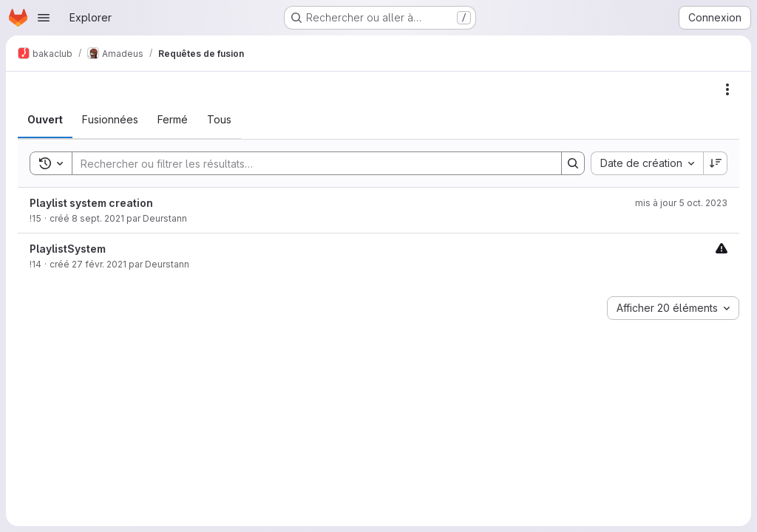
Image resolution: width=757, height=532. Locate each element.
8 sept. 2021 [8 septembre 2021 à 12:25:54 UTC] (98, 218)
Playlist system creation (91, 203)
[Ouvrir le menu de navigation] (44, 18)
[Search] (309, 163)
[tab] (45, 120)
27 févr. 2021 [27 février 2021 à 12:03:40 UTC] (99, 264)
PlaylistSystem (68, 249)
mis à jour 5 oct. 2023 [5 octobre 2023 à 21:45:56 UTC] (681, 203)
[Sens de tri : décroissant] (716, 163)
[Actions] (727, 89)
